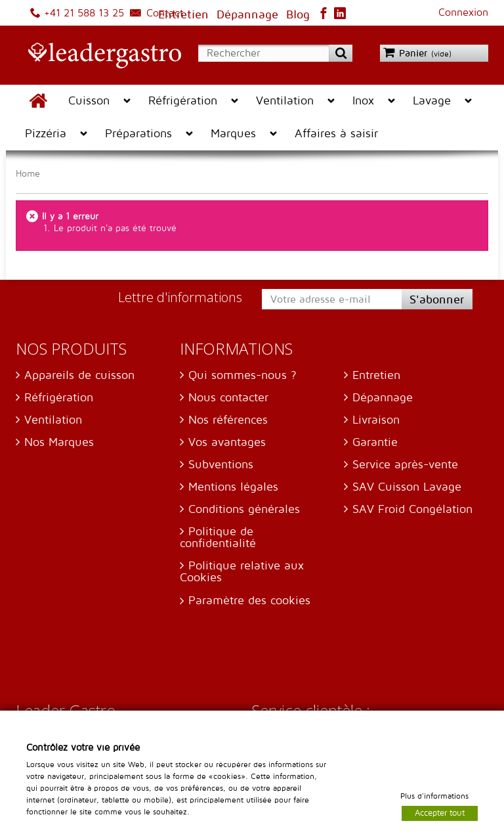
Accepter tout (440, 812)
